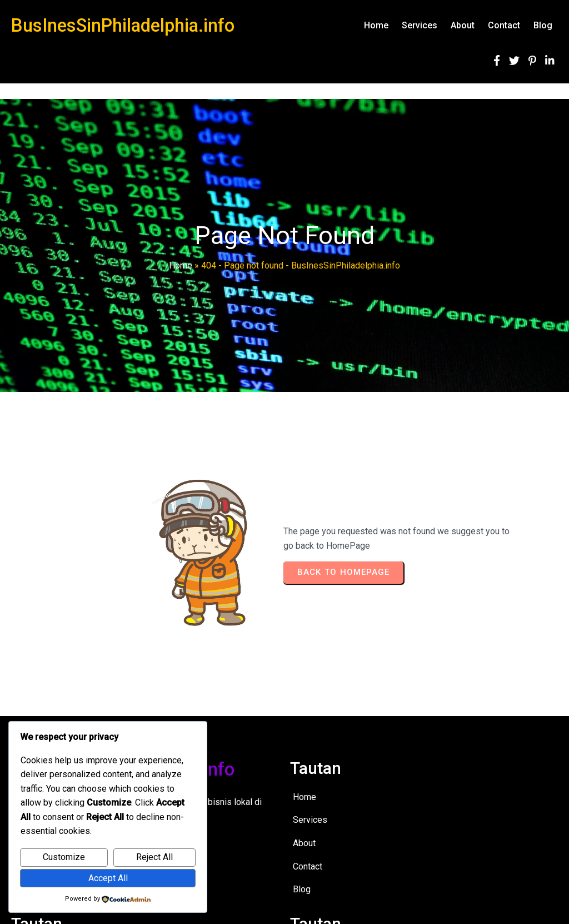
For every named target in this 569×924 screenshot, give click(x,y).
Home (181, 265)
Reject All (154, 857)
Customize (64, 857)
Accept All (108, 878)
